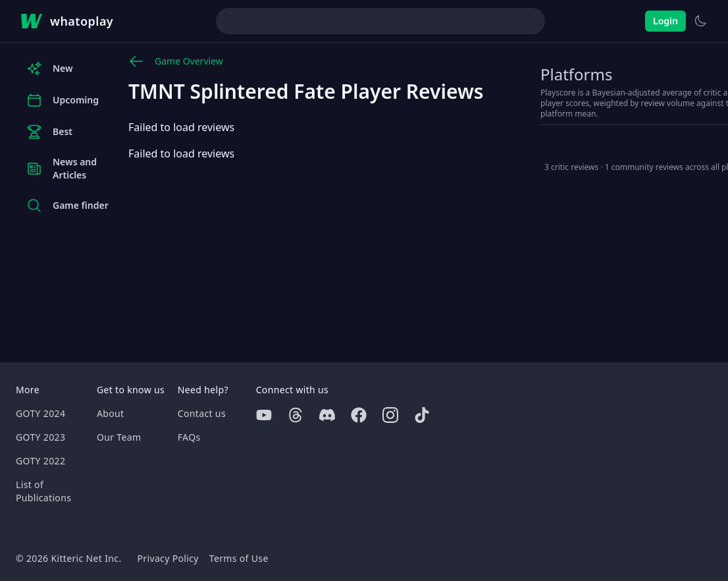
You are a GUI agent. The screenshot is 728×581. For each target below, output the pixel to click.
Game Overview (176, 61)
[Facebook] (359, 415)
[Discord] (327, 415)
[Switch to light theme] (700, 21)
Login (665, 21)
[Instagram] (390, 415)
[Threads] (296, 415)
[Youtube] (264, 415)
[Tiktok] (422, 415)
